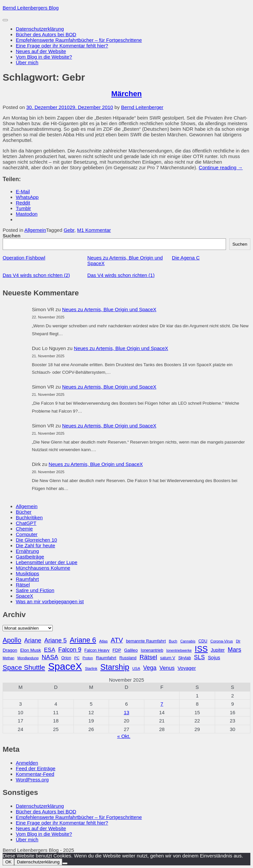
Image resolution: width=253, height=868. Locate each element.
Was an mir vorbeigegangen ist (50, 601)
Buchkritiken (29, 517)
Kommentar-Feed (35, 774)
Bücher (24, 512)
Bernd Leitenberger (142, 107)
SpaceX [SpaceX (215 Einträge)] (65, 666)
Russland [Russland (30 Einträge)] (128, 658)
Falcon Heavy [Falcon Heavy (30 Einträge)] (97, 650)
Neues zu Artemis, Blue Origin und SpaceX (109, 309)
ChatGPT (26, 523)
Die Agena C (186, 258)
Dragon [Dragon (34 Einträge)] (10, 650)
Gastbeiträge (30, 557)
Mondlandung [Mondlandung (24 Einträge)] (28, 658)
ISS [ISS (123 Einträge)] (201, 649)
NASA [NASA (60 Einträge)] (50, 657)
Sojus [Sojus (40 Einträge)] (214, 658)
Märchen (127, 94)
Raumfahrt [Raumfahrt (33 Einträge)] (106, 658)
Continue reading (221, 167)
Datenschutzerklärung (40, 29)
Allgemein (35, 230)
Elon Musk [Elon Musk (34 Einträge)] (30, 650)
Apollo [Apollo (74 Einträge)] (12, 640)
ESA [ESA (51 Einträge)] (49, 650)
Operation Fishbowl (24, 258)
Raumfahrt (27, 579)
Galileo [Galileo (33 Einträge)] (131, 650)
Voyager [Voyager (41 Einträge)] (187, 668)
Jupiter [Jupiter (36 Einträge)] (218, 650)
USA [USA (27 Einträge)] (136, 668)
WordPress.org (32, 780)
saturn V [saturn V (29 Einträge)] (168, 658)
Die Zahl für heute (35, 545)
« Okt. (124, 736)
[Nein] (65, 863)
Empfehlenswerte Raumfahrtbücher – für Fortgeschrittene (79, 40)
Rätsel (23, 585)
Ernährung (27, 551)
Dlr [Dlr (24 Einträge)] (238, 641)
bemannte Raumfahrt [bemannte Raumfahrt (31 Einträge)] (146, 641)
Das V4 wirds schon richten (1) (121, 275)
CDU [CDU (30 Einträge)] (203, 641)
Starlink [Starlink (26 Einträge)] (91, 668)
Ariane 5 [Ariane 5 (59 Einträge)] (55, 640)
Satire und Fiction (35, 590)
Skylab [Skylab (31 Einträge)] (185, 658)
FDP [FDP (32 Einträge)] (117, 650)
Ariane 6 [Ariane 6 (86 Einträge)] (83, 640)
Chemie (24, 529)
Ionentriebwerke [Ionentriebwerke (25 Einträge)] (179, 650)
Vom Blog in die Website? (44, 57)
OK (8, 862)
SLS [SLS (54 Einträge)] (199, 657)
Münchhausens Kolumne (43, 568)
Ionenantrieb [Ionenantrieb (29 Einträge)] (152, 650)
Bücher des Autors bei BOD (46, 34)
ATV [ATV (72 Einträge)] (117, 640)
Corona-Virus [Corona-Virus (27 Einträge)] (221, 641)
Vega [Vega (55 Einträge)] (150, 668)
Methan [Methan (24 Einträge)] (9, 658)
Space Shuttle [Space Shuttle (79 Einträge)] (24, 667)
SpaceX (25, 596)
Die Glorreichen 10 (36, 540)
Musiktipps (28, 573)
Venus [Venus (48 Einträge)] (167, 668)
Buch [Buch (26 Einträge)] (173, 641)
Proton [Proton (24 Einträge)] (88, 658)
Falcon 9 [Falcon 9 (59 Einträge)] (70, 650)
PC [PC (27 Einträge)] (77, 658)
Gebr (69, 230)
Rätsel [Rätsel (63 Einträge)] (148, 657)
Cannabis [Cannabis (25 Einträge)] (188, 641)
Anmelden (27, 763)
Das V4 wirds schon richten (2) (36, 275)
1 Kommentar (96, 230)
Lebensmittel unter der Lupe (47, 562)
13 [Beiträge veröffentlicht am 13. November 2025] (127, 712)
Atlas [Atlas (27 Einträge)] (103, 641)
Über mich (27, 62)
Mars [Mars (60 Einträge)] (234, 650)
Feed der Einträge (36, 768)
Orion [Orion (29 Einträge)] (66, 658)
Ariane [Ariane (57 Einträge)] (33, 640)
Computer (27, 534)
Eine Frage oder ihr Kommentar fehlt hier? (62, 46)
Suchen (12, 236)
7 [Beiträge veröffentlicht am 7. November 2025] (162, 704)
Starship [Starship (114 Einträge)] (115, 667)
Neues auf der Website (41, 51)
